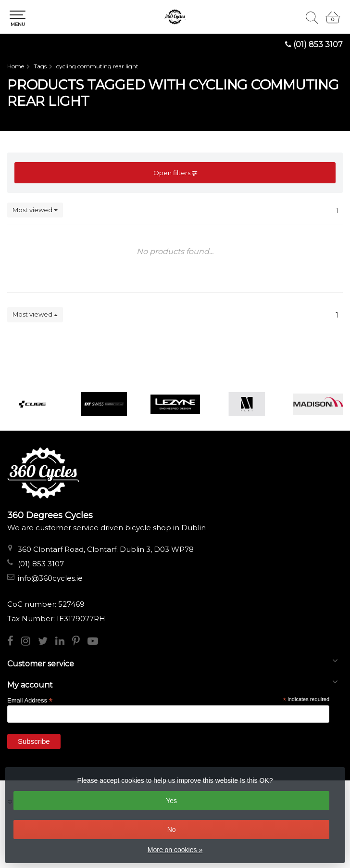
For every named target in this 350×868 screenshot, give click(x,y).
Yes (171, 801)
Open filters (175, 173)
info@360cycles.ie (50, 578)
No (172, 830)
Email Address (30, 700)
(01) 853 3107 (318, 45)
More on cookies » (175, 850)
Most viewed (35, 210)
